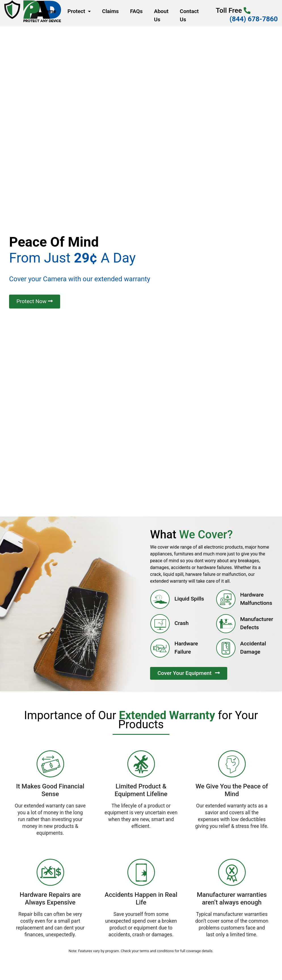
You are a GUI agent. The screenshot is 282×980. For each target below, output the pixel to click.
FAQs (136, 11)
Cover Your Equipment (189, 673)
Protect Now (35, 301)
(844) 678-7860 (254, 19)
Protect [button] (77, 11)
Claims (111, 11)
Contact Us (189, 15)
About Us (161, 15)
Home (48, 13)
